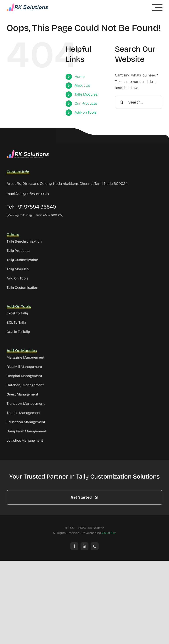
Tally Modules (86, 94)
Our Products (86, 103)
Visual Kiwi (109, 533)
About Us (82, 85)
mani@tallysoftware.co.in (28, 194)
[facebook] (74, 546)
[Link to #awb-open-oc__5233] (157, 7)
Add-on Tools (86, 112)
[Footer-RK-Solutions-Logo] (29, 152)
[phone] (95, 546)
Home (80, 77)
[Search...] (139, 102)
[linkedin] (84, 546)
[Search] (121, 102)
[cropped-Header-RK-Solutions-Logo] (28, 5)
